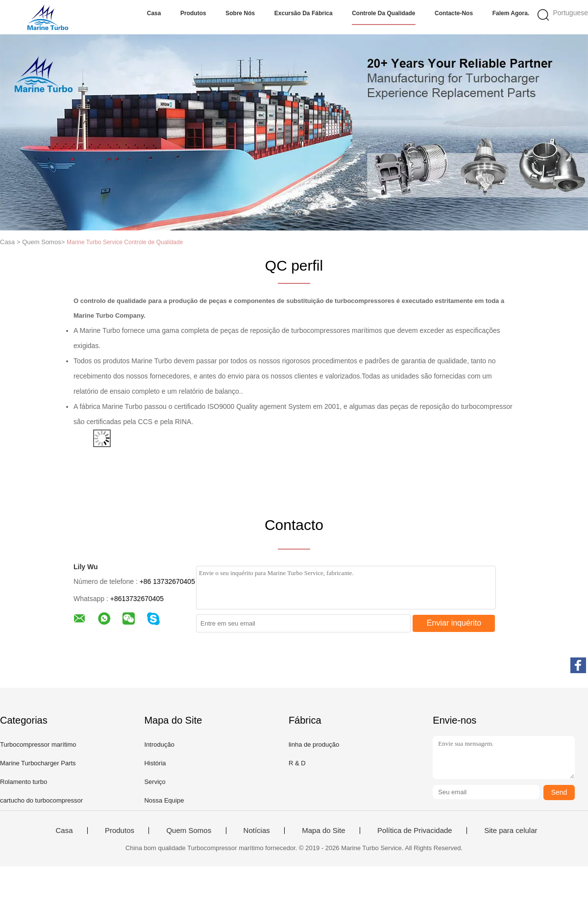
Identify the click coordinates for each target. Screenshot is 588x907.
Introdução (159, 744)
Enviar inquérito (454, 623)
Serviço (155, 782)
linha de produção (314, 744)
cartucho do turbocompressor (41, 800)
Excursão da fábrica (304, 13)
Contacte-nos (454, 13)
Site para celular (511, 831)
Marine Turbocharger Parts (38, 763)
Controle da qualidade (383, 13)
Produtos (193, 13)
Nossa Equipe (164, 800)
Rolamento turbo (24, 782)
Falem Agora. (511, 13)
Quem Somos (189, 831)
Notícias (257, 831)
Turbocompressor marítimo (38, 744)
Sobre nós (240, 13)
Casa (154, 13)
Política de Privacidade (415, 831)
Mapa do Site (323, 831)
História (155, 763)
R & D (297, 763)
